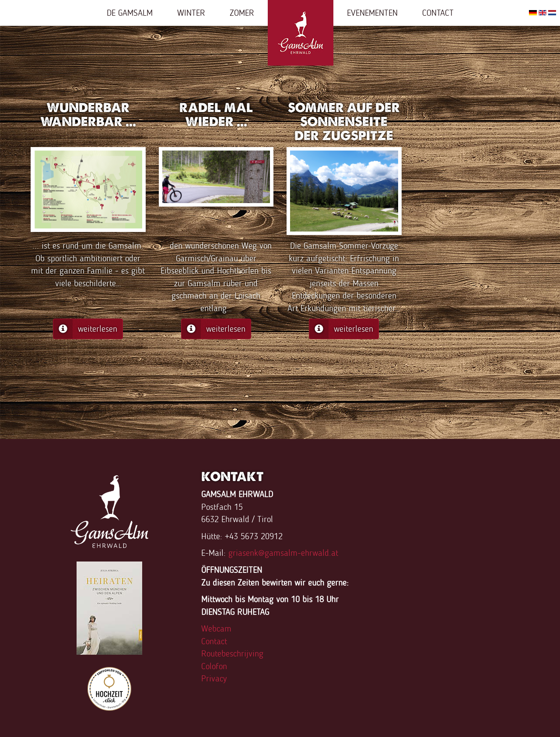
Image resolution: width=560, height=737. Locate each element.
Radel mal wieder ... (216, 115)
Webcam (216, 628)
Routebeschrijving (232, 653)
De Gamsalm (130, 13)
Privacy (214, 678)
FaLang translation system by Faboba (57, 408)
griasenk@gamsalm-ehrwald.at (283, 553)
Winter (191, 13)
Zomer (242, 13)
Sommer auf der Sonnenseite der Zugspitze (344, 122)
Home (301, 33)
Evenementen (372, 13)
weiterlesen (85, 329)
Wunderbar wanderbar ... (88, 115)
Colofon (214, 666)
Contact (438, 13)
